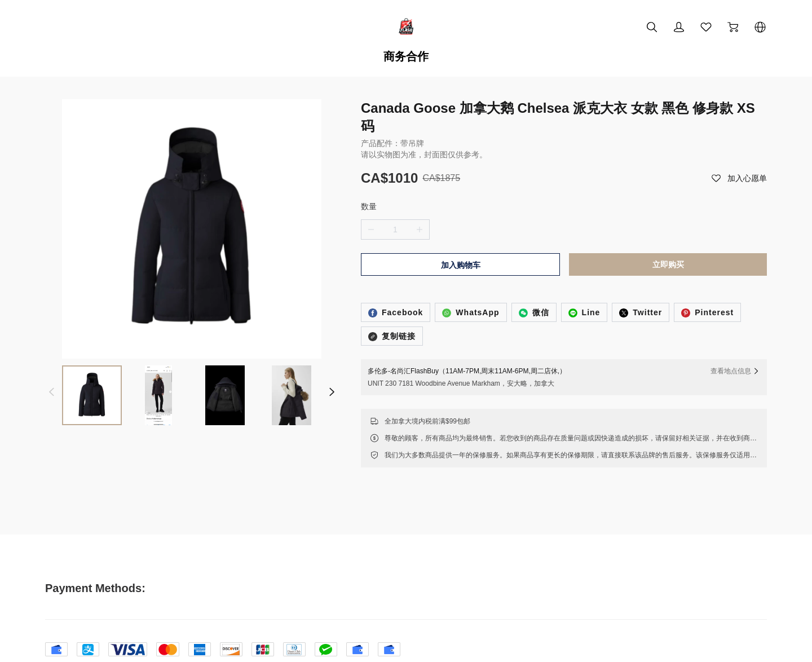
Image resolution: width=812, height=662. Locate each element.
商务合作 (406, 56)
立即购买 (668, 227)
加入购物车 (461, 228)
